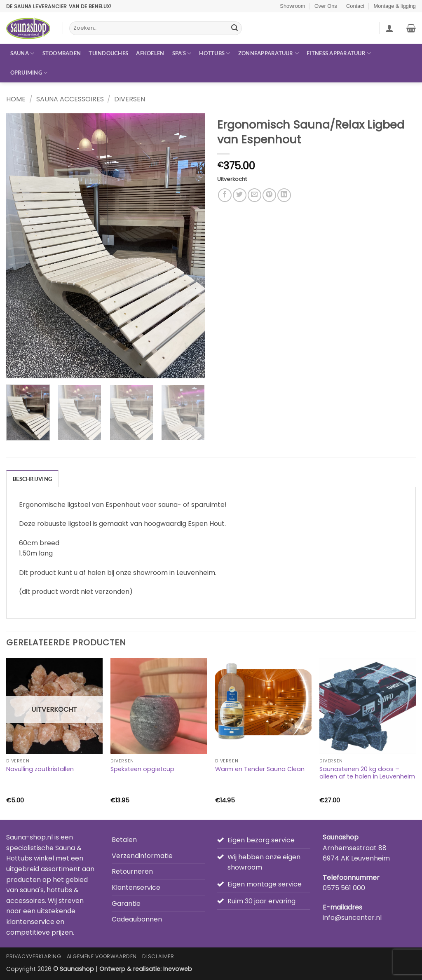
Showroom (292, 6)
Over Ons (326, 6)
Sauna (22, 53)
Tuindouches (108, 53)
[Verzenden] (234, 28)
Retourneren (132, 871)
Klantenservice (136, 887)
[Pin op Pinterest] (269, 195)
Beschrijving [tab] (32, 479)
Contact (355, 6)
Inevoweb (178, 969)
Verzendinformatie (142, 856)
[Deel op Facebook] (225, 195)
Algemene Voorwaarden (102, 956)
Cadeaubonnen (137, 919)
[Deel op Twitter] (240, 195)
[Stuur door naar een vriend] (254, 195)
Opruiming (29, 73)
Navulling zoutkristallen (40, 769)
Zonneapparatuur (268, 53)
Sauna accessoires (70, 99)
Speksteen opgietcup (142, 769)
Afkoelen (150, 53)
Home (16, 99)
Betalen (124, 840)
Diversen (130, 99)
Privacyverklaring (34, 956)
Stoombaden (62, 53)
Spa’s (182, 53)
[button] (389, 28)
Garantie (126, 904)
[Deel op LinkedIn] (284, 195)
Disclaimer (158, 956)
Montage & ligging (395, 6)
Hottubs (215, 53)
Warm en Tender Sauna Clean (260, 769)
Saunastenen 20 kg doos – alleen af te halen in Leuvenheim (367, 773)
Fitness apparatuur (339, 53)
